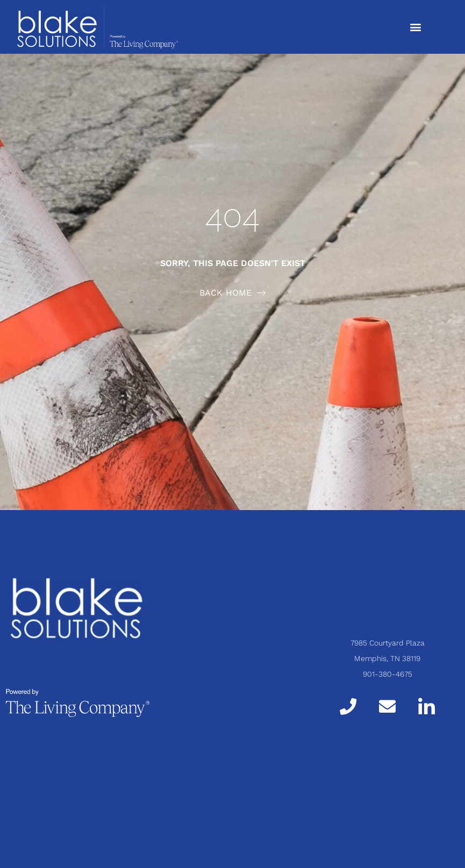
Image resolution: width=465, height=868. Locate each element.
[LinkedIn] (427, 706)
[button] (415, 27)
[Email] (387, 706)
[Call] (348, 706)
